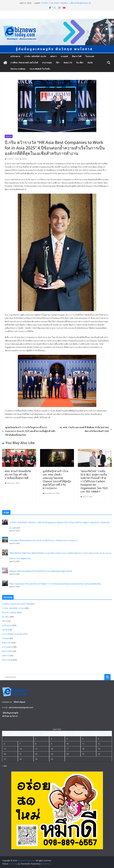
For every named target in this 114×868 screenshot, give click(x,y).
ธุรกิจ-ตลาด (15, 56)
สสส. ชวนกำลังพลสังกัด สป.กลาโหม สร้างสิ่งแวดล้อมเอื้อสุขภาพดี (18, 475)
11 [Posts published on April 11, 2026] (83, 744)
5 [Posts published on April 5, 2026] (98, 739)
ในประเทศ (90, 56)
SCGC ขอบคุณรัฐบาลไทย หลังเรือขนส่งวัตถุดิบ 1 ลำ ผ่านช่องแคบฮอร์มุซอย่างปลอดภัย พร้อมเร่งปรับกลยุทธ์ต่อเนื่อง (55, 584)
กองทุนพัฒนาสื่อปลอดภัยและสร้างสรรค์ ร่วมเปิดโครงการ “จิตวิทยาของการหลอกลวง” (44, 540)
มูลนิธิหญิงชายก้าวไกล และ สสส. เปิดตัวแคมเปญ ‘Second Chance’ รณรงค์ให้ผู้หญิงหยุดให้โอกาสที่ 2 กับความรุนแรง (57, 480)
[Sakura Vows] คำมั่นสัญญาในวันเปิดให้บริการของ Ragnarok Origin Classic (41, 571)
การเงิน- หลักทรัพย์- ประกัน (35, 56)
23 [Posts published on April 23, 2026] (52, 754)
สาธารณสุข (47, 63)
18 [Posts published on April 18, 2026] (83, 749)
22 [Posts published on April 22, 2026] (36, 754)
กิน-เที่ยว (80, 63)
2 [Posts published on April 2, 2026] (51, 739)
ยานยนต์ (64, 56)
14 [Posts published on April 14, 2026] (21, 749)
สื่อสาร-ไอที (77, 56)
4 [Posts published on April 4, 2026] (83, 739)
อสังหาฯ (53, 56)
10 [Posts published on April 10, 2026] (68, 744)
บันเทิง (90, 63)
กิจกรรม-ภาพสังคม (18, 69)
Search (107, 677)
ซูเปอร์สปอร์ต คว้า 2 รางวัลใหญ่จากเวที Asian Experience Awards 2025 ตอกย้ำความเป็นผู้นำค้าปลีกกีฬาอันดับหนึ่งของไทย (29, 431)
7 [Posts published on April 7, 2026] (20, 744)
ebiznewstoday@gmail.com (21, 707)
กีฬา (58, 63)
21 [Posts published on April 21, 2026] (21, 754)
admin (24, 159)
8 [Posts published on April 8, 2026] (36, 744)
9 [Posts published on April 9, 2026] (51, 744)
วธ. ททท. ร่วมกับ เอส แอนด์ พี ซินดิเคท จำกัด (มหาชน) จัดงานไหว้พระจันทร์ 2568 (86, 429)
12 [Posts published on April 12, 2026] (99, 744)
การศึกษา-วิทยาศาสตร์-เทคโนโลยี (24, 63)
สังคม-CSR (68, 63)
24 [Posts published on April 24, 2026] (68, 754)
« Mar (5, 766)
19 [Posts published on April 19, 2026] (99, 749)
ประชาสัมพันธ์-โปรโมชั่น (40, 69)
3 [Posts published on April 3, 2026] (67, 739)
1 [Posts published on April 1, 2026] (36, 739)
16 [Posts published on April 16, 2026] (52, 749)
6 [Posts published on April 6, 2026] (4, 744)
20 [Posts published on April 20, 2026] (5, 754)
